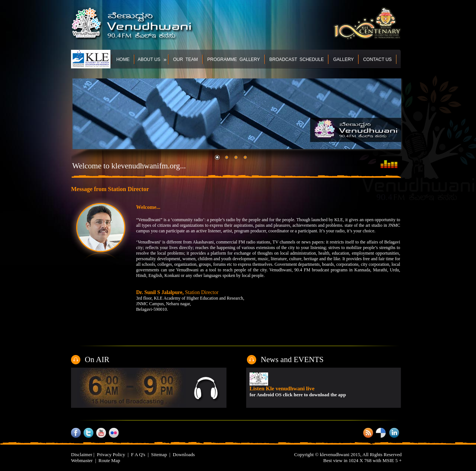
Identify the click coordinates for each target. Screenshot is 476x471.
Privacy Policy (111, 454)
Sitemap (159, 454)
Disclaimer (82, 454)
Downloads (184, 454)
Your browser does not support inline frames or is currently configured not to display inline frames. (324, 387)
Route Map (109, 460)
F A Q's (138, 454)
